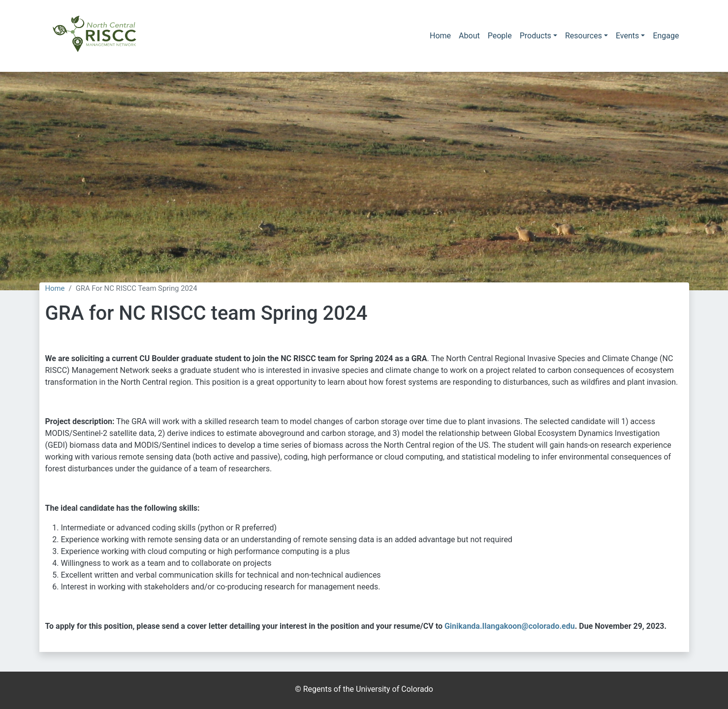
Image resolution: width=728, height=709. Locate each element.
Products (536, 36)
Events (627, 36)
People (500, 36)
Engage (666, 36)
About (469, 36)
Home (440, 36)
